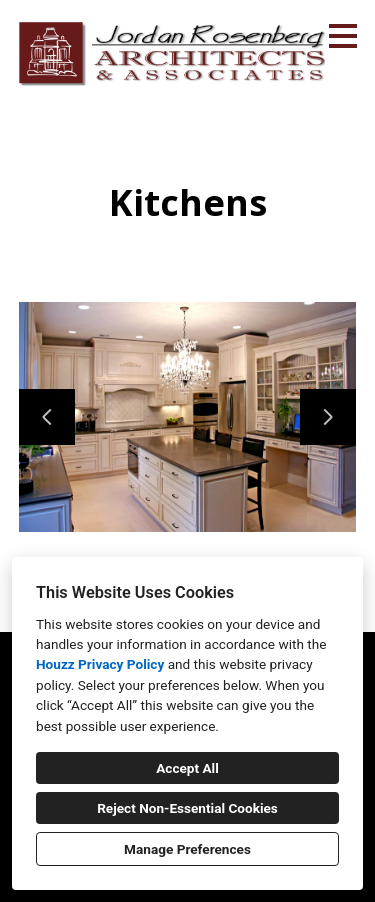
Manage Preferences (187, 849)
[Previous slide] (47, 417)
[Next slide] (328, 417)
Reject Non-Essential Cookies (187, 808)
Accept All (187, 768)
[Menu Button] (343, 36)
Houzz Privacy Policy (100, 664)
